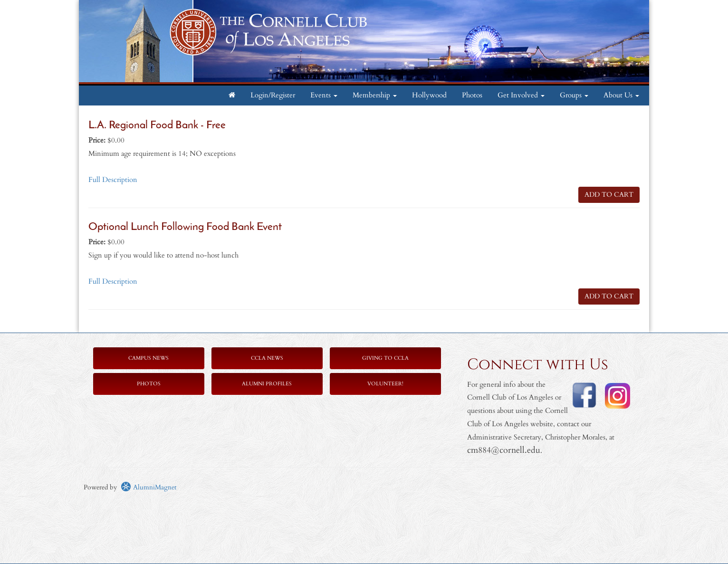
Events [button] (324, 95)
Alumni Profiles (267, 384)
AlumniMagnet (148, 487)
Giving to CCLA (385, 358)
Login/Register (273, 95)
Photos (472, 95)
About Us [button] (621, 95)
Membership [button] (375, 95)
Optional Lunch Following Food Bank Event (185, 227)
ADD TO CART (609, 195)
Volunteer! (385, 384)
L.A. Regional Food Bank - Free (157, 126)
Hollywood (429, 95)
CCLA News (267, 358)
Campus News (148, 358)
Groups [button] (574, 95)
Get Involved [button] (521, 95)
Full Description (113, 180)
